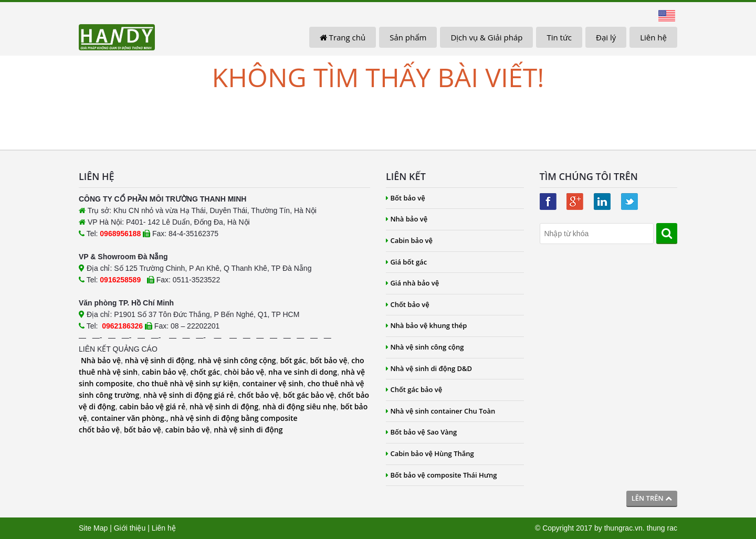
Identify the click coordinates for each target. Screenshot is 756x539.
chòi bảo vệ (244, 372)
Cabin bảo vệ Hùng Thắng (430, 453)
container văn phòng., (130, 418)
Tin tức (559, 37)
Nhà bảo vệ (101, 360)
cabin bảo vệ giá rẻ (152, 406)
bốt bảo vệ (328, 360)
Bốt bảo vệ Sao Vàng (421, 432)
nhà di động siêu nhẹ (300, 406)
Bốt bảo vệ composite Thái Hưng (442, 475)
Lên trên (652, 498)
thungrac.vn (623, 528)
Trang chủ (343, 37)
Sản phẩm (408, 37)
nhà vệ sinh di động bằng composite (234, 418)
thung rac (662, 528)
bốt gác (293, 360)
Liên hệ (653, 37)
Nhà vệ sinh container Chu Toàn (440, 411)
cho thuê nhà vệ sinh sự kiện (187, 383)
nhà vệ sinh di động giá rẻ (188, 395)
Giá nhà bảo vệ (412, 283)
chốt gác (205, 372)
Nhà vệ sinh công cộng (425, 347)
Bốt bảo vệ (406, 198)
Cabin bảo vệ (409, 240)
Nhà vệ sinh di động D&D (429, 368)
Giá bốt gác (406, 262)
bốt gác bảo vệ (308, 395)
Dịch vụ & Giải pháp (486, 37)
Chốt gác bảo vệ (414, 389)
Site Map (93, 528)
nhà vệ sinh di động (159, 360)
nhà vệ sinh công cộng (237, 360)
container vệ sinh (272, 383)
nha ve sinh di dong (303, 372)
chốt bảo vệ (258, 395)
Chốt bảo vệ (408, 304)
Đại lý (606, 37)
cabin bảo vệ (164, 372)
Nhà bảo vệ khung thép (426, 325)
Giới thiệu (130, 528)
